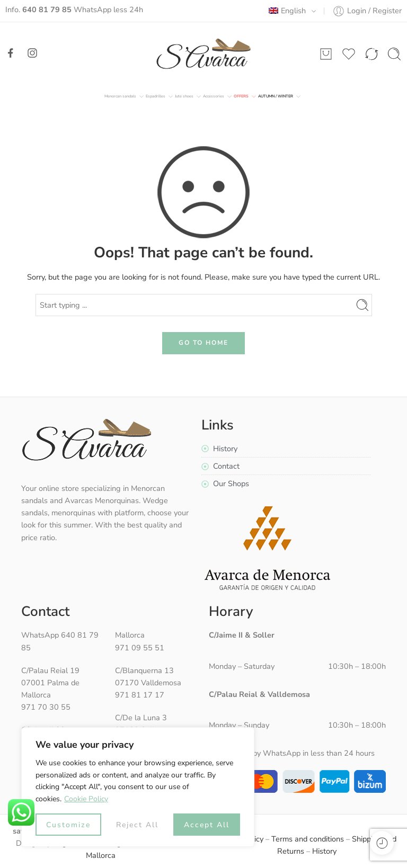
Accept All (207, 825)
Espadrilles (156, 96)
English (287, 11)
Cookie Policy (86, 799)
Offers (241, 96)
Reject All (137, 825)
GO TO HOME (203, 343)
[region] (138, 787)
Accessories (214, 96)
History (324, 851)
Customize (68, 825)
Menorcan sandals (120, 96)
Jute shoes (184, 96)
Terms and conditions (308, 839)
